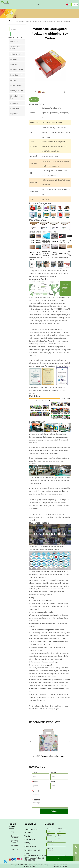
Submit (54, 811)
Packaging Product (23, 21)
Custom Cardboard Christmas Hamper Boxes (52, 706)
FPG (12, 21)
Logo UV (69, 242)
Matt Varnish (32, 242)
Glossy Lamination (54, 253)
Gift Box (34, 21)
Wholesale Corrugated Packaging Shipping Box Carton (59, 21)
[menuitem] (38, 4)
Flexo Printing (32, 253)
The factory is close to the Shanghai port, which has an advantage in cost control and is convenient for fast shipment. (48, 390)
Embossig (63, 253)
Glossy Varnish (38, 253)
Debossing (55, 242)
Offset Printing (38, 242)
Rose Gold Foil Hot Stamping (46, 253)
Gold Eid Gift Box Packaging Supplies (46, 709)
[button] (38, 5)
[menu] (38, 4)
